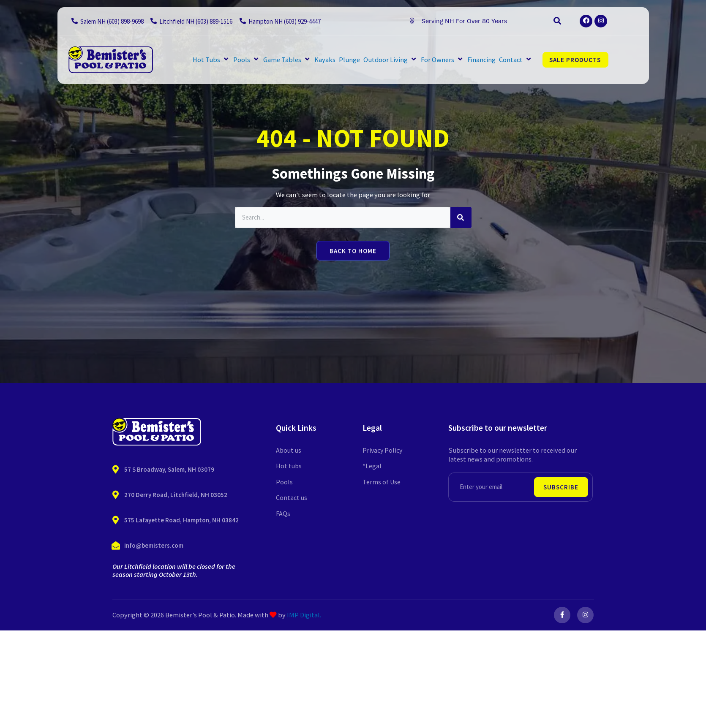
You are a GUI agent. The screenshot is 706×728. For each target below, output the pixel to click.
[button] (557, 21)
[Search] (461, 217)
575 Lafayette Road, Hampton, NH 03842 (181, 520)
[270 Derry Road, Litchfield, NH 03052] (116, 495)
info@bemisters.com (154, 545)
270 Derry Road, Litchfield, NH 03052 (176, 495)
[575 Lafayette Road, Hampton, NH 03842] (116, 520)
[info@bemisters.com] (116, 546)
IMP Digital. (304, 615)
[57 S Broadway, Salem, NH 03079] (116, 470)
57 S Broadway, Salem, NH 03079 (169, 469)
